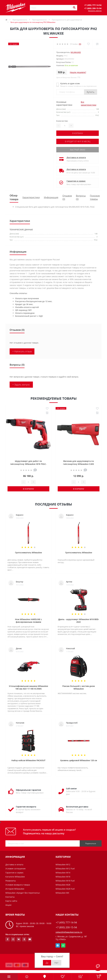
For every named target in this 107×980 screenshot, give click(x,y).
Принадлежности (20, 20)
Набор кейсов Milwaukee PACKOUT (28, 760)
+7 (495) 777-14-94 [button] (66, 922)
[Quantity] (65, 126)
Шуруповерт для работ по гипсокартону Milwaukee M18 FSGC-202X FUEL (28, 464)
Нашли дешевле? (78, 72)
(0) (80, 44)
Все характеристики (89, 103)
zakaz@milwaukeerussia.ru (69, 932)
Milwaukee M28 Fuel (65, 889)
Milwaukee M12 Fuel (65, 869)
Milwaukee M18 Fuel (65, 881)
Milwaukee (76, 52)
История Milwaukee (15, 889)
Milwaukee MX (62, 893)
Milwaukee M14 (63, 873)
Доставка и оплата (76, 157)
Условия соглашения (15, 869)
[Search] (74, 8)
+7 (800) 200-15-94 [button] (66, 927)
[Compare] (97, 44)
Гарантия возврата (26, 807)
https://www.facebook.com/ (8, 939)
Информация (51, 197)
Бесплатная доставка (77, 807)
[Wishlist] (88, 44)
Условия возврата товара (18, 885)
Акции (8, 905)
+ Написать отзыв (22, 351)
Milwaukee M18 (63, 877)
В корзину (78, 133)
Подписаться (91, 843)
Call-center (71, 789)
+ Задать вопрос (21, 385)
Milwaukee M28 (63, 885)
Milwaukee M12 (63, 865)
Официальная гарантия (28, 790)
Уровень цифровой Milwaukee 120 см (79, 760)
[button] (93, 5)
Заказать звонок (95, 11)
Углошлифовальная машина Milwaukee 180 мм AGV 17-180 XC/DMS (28, 687)
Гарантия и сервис (76, 181)
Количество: (62, 121)
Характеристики (31, 197)
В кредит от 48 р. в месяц (78, 141)
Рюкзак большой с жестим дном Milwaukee (79, 687)
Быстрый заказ (78, 150)
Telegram (58, 945)
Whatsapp (63, 945)
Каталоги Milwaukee (15, 877)
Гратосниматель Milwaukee (28, 553)
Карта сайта (11, 901)
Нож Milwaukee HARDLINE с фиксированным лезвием (28, 621)
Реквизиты (11, 881)
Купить (91, 92)
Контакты (10, 897)
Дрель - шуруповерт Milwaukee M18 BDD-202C (79, 621)
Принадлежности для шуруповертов (67, 20)
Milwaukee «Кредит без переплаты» (23, 893)
